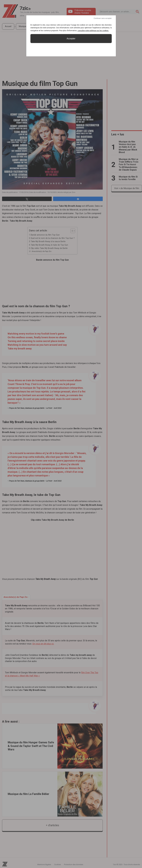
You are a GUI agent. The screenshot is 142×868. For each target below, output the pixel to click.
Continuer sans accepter (103, 18)
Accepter (71, 39)
